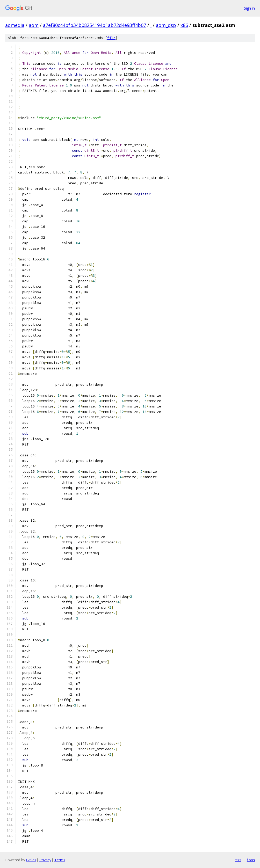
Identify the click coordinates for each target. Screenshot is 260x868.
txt (238, 860)
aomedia (15, 25)
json (251, 860)
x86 (184, 25)
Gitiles (31, 860)
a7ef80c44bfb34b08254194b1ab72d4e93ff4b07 (95, 25)
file (111, 38)
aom (34, 25)
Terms (60, 860)
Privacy (45, 860)
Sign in (249, 8)
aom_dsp (166, 25)
